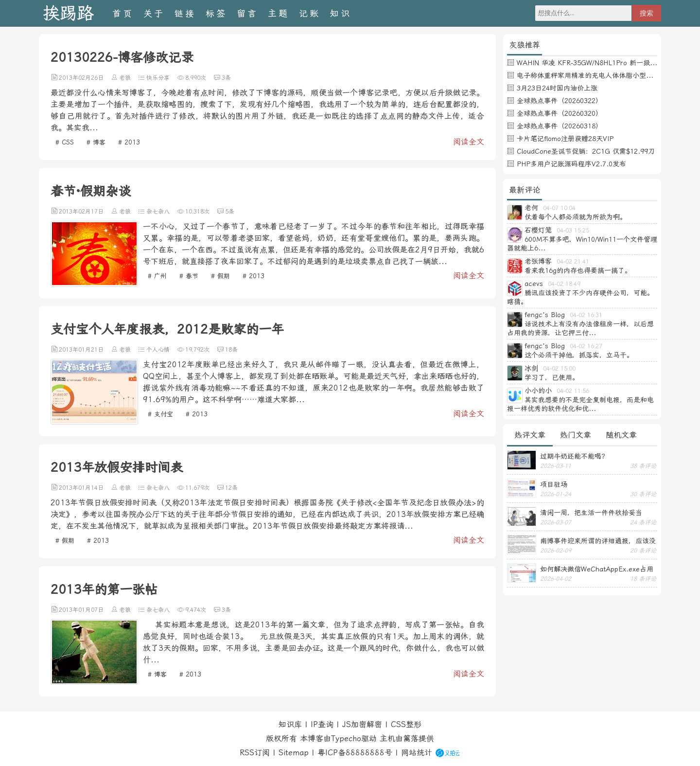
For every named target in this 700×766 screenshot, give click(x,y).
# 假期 (220, 276)
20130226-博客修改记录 (122, 57)
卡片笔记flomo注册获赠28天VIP (565, 139)
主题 (279, 13)
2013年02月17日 (81, 212)
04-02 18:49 (564, 284)
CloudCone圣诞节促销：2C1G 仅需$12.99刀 (586, 151)
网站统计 (417, 753)
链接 (185, 13)
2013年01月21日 (81, 350)
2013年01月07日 (81, 610)
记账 (310, 13)
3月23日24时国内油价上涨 (557, 88)
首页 (123, 13)
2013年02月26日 (81, 78)
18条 (231, 350)
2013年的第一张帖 (104, 589)
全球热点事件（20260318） (560, 126)
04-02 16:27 (586, 346)
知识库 (290, 724)
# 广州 (157, 276)
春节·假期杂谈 (91, 191)
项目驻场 (554, 484)
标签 (216, 13)
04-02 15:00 (559, 369)
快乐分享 (158, 78)
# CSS (65, 142)
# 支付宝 (160, 414)
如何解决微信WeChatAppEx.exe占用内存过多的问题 (597, 569)
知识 (341, 13)
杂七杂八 (158, 212)
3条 (226, 78)
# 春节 (189, 276)
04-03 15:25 (573, 231)
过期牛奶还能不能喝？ (574, 456)
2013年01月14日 (81, 488)
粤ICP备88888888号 (355, 753)
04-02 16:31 (586, 315)
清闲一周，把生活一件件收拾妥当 (591, 513)
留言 (247, 13)
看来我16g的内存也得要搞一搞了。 (578, 270)
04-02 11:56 (573, 391)
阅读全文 (469, 142)
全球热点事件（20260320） (560, 113)
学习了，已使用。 (552, 377)
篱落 (411, 739)
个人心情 (158, 350)
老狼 (125, 78)
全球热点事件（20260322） (560, 101)
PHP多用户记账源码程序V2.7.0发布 (571, 164)
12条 (231, 488)
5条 (230, 212)
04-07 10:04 (559, 208)
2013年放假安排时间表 (117, 467)
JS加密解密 (362, 724)
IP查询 (322, 724)
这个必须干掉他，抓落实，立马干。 (579, 355)
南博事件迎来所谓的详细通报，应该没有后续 (598, 541)
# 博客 (96, 142)
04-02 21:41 (573, 262)
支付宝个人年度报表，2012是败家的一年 (167, 329)
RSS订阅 (255, 753)
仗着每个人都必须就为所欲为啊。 (576, 217)
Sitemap (294, 753)
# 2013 (129, 142)
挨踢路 (68, 13)
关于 (154, 13)
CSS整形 (406, 724)
